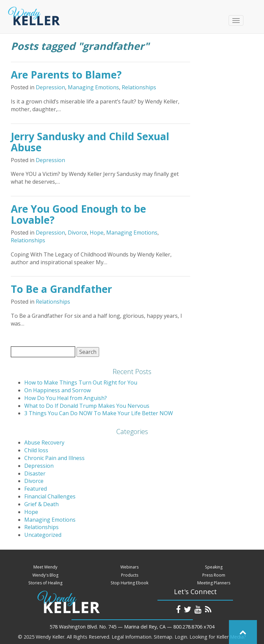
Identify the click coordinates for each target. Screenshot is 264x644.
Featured (36, 489)
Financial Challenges (50, 496)
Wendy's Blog (45, 575)
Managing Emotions (93, 87)
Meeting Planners (214, 583)
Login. (181, 637)
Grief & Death (41, 504)
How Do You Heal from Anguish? (66, 398)
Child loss (36, 450)
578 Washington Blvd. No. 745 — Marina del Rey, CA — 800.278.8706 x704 (132, 627)
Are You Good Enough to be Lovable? (78, 214)
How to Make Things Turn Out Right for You (81, 382)
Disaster (35, 473)
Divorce (77, 233)
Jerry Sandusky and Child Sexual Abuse (90, 142)
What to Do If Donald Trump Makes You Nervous (87, 406)
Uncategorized (43, 535)
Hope (97, 233)
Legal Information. (132, 637)
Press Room (214, 575)
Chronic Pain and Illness (54, 458)
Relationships (139, 87)
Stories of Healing (45, 583)
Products (130, 575)
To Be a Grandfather (61, 289)
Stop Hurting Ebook (129, 583)
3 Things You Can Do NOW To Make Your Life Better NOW (99, 413)
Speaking (214, 567)
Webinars (129, 567)
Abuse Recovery (44, 442)
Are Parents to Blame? (66, 75)
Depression (50, 87)
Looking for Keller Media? (218, 637)
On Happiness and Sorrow (57, 390)
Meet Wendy (45, 567)
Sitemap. (164, 637)
